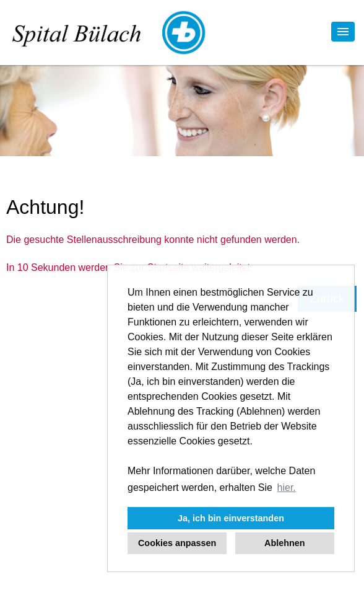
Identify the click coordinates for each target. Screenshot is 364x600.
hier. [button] (287, 488)
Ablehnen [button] (285, 543)
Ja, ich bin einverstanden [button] (231, 518)
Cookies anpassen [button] (177, 543)
